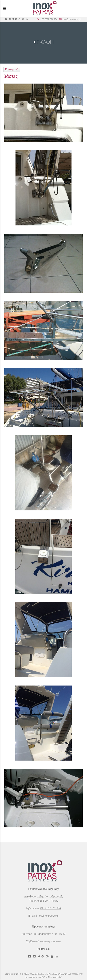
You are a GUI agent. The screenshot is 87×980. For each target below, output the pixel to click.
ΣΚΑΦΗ (45, 42)
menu (5, 9)
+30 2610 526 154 (49, 19)
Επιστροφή (12, 69)
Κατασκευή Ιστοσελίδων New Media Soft (44, 977)
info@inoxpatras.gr (72, 19)
